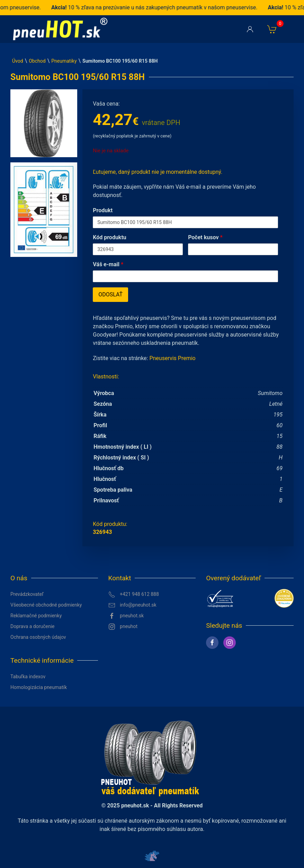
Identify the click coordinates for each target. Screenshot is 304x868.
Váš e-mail (108, 264)
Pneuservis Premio (172, 358)
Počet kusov (205, 237)
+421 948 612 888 (134, 594)
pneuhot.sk (126, 616)
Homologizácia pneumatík (39, 687)
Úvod (18, 61)
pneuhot (123, 627)
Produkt (103, 210)
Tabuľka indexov (28, 677)
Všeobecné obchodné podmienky (46, 605)
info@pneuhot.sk (132, 605)
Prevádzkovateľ (27, 594)
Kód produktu (110, 237)
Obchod (37, 61)
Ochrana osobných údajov (38, 637)
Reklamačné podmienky (36, 616)
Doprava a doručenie (33, 626)
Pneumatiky (64, 61)
